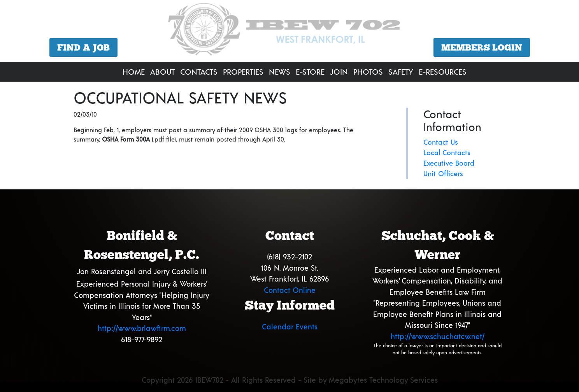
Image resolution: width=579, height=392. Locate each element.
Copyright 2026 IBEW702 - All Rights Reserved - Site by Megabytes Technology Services (290, 380)
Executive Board (449, 163)
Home (134, 72)
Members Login (482, 47)
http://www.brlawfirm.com (142, 328)
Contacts (199, 72)
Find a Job (83, 47)
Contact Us (441, 142)
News (280, 72)
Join (339, 72)
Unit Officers (443, 173)
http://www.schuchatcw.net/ (438, 336)
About (162, 72)
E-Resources (443, 72)
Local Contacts (447, 152)
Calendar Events (290, 326)
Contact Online (290, 290)
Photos (368, 72)
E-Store (310, 72)
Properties (243, 72)
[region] (289, 32)
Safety (401, 72)
